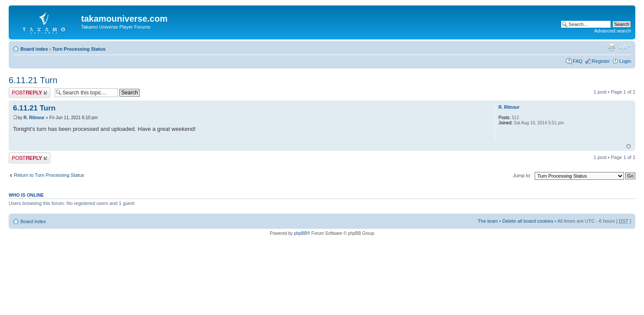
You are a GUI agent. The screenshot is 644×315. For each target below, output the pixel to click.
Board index (34, 49)
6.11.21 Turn (33, 80)
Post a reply (30, 93)
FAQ (578, 61)
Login (625, 61)
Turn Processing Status (79, 49)
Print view (611, 47)
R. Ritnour (34, 118)
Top (629, 146)
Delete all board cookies (527, 221)
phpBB (300, 233)
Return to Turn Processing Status (49, 175)
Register (601, 61)
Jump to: (522, 175)
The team (488, 221)
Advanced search (613, 31)
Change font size (625, 47)
